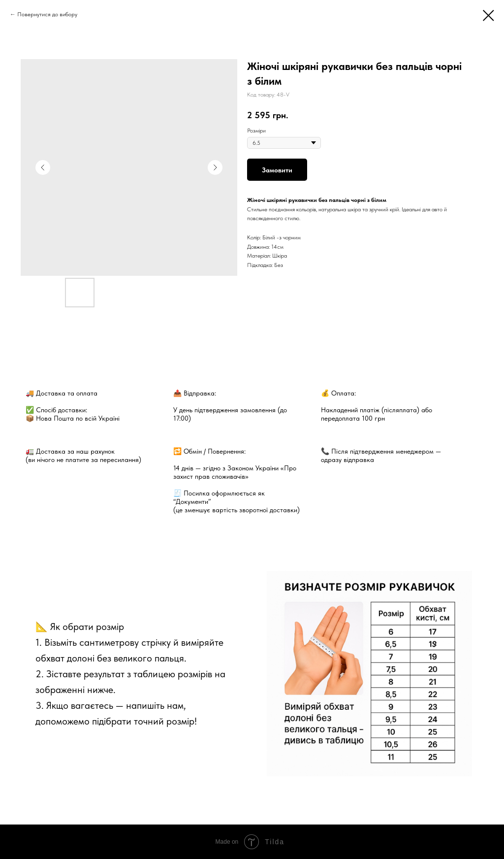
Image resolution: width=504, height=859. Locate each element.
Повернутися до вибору (47, 14)
